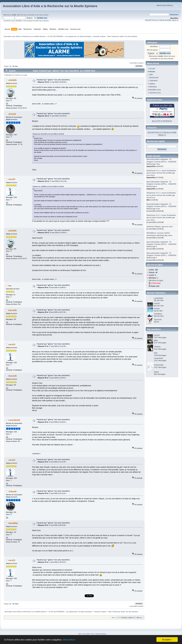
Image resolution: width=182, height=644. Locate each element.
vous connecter (29, 15)
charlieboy (158, 314)
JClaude (13, 491)
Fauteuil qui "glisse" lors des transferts (53, 80)
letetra (156, 372)
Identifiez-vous (155, 90)
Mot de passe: (152, 50)
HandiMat (13, 523)
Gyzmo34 (158, 320)
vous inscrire (44, 15)
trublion (170, 235)
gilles (156, 340)
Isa (10, 286)
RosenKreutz (151, 198)
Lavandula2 (14, 420)
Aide (151, 75)
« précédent (133, 63)
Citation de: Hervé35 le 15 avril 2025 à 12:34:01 (48, 134)
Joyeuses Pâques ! (154, 227)
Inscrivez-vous (155, 93)
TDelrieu (157, 347)
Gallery (152, 84)
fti (156, 186)
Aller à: (114, 618)
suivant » (141, 63)
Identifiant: (154, 47)
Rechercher (154, 78)
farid (156, 353)
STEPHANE (156, 283)
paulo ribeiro (151, 175)
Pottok (158, 164)
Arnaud (157, 309)
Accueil (152, 69)
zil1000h (13, 80)
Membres (153, 87)
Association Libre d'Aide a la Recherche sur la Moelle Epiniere (50, 6)
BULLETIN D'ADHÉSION (162, 121)
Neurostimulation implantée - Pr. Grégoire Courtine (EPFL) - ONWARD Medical (161, 162)
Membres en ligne (156, 280)
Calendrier (153, 81)
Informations (69, 640)
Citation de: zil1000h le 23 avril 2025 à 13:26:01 (48, 187)
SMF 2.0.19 (82, 634)
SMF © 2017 (91, 634)
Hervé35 (13, 310)
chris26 (12, 114)
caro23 (12, 179)
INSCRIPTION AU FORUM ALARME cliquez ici (162, 20)
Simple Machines (101, 634)
